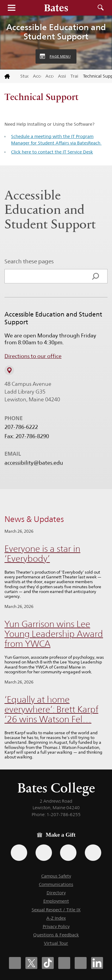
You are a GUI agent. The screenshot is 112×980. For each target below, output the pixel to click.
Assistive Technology (62, 76)
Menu (11, 8)
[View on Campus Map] (9, 370)
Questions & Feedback (56, 935)
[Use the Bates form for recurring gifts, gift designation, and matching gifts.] (19, 853)
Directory (56, 893)
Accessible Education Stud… (49, 76)
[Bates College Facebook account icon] (15, 963)
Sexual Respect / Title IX (56, 910)
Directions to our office (33, 356)
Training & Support (75, 76)
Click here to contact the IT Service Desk (52, 152)
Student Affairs (24, 76)
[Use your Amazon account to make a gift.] (44, 853)
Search (101, 8)
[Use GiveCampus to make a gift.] (93, 853)
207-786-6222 (21, 427)
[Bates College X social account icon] (31, 963)
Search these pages (29, 261)
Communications (56, 884)
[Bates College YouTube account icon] (81, 963)
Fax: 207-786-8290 (27, 436)
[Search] (96, 276)
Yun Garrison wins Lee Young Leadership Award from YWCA (54, 634)
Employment (56, 901)
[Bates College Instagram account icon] (64, 963)
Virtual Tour (56, 943)
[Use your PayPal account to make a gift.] (68, 853)
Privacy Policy (56, 926)
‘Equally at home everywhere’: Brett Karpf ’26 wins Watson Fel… (51, 709)
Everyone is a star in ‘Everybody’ (42, 554)
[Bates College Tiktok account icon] (48, 963)
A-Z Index (56, 918)
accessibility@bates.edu (34, 463)
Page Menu (60, 56)
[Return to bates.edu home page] (8, 77)
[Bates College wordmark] (56, 8)
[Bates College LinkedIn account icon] (97, 963)
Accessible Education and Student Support (56, 32)
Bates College (56, 788)
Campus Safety (56, 876)
